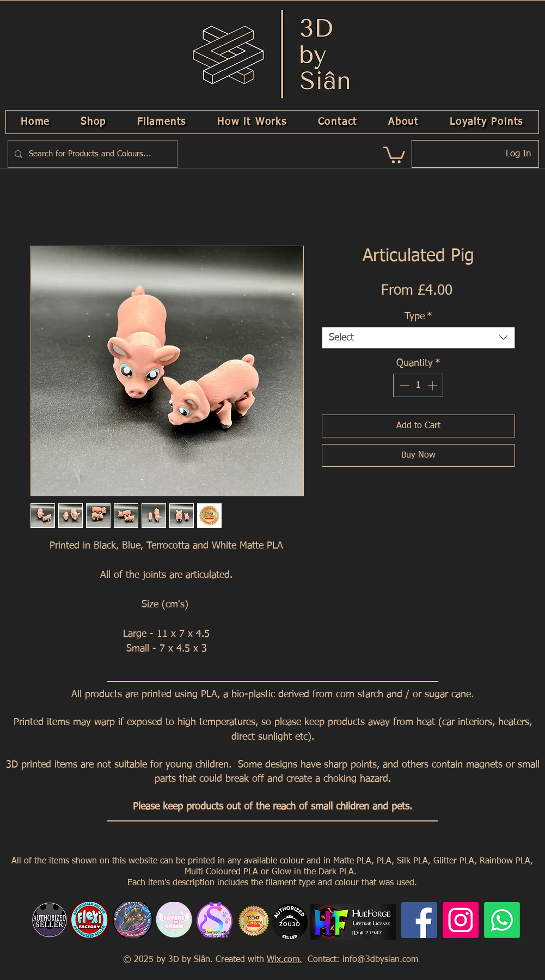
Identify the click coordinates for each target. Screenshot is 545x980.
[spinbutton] (418, 385)
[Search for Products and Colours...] (91, 154)
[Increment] (433, 385)
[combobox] (418, 338)
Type (418, 316)
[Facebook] (419, 920)
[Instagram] (461, 920)
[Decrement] (403, 385)
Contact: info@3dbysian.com (362, 960)
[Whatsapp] (502, 920)
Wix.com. (284, 960)
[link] (394, 154)
